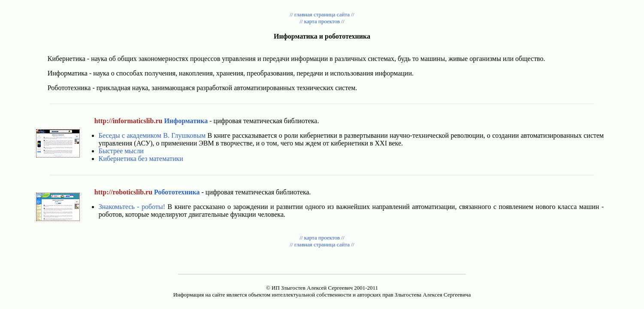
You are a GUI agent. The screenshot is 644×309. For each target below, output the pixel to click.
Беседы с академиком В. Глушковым (152, 135)
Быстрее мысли (121, 151)
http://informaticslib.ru (128, 121)
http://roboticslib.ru (123, 192)
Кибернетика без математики (141, 159)
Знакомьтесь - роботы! (132, 207)
